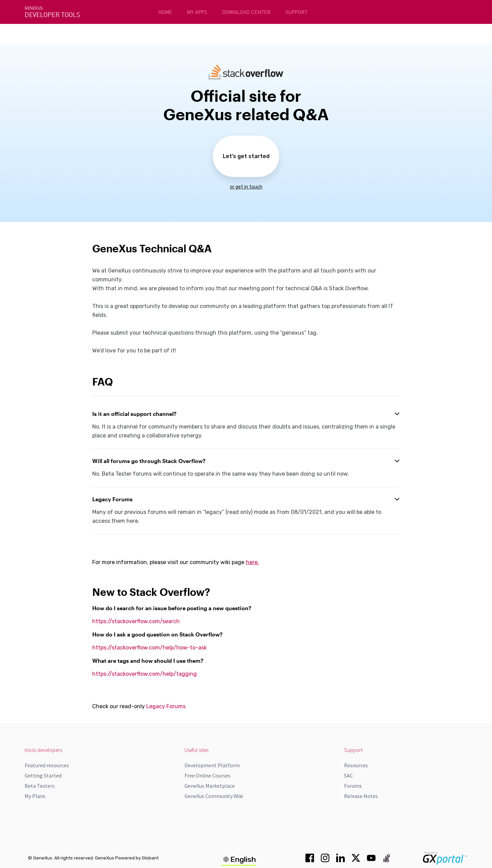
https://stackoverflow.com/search (136, 621)
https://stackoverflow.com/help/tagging (145, 674)
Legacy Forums (166, 706)
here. (252, 562)
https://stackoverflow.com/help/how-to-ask (149, 648)
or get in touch (246, 187)
